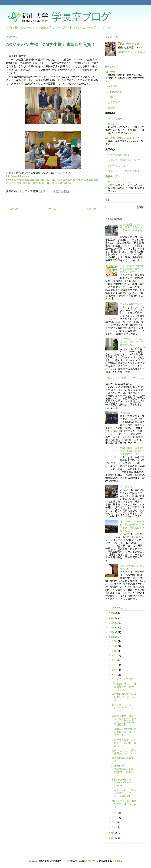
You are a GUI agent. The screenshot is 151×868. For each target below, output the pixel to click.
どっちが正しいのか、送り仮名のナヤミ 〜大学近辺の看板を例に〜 (132, 229)
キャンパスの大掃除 (123, 679)
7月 (114, 665)
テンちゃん (126, 486)
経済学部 (113, 86)
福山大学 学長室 (130, 44)
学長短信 (111, 124)
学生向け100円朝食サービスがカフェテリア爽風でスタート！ (132, 269)
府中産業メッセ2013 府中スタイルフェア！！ (124, 708)
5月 (114, 675)
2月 (114, 822)
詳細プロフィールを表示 (131, 52)
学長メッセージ (115, 119)
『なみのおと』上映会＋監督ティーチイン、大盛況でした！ (124, 793)
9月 (114, 656)
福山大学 (110, 72)
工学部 (111, 97)
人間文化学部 (115, 92)
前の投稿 (92, 209)
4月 (114, 813)
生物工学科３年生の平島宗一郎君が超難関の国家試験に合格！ (132, 451)
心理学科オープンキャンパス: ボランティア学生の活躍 (132, 342)
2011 (112, 838)
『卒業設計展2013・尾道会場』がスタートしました (124, 687)
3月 (114, 818)
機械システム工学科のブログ (123, 171)
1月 (114, 827)
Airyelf (89, 861)
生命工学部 (114, 102)
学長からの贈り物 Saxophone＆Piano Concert (123, 783)
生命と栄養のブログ (118, 155)
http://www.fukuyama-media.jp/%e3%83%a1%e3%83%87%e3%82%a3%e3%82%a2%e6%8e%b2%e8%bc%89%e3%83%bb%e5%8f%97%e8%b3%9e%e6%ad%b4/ (52, 180)
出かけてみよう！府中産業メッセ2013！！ (124, 752)
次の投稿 (14, 209)
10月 (115, 651)
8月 (114, 660)
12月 (115, 641)
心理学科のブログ (116, 166)
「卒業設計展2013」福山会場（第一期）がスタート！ (124, 732)
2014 (112, 632)
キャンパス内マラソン (132, 304)
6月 (114, 670)
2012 (112, 833)
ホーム (53, 209)
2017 (112, 618)
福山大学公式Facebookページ (122, 138)
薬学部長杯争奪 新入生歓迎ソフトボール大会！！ (124, 697)
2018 (112, 613)
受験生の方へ (113, 176)
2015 (112, 628)
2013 (112, 637)
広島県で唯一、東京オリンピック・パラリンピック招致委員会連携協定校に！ (124, 720)
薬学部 (111, 108)
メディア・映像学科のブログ (123, 160)
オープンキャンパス (118, 182)
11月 (115, 646)
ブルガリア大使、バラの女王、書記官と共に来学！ (124, 743)
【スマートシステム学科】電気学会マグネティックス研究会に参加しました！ (132, 526)
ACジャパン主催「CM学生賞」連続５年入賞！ (124, 804)
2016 (112, 623)
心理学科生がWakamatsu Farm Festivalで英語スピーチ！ (123, 770)
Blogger (117, 861)
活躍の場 (125, 413)
